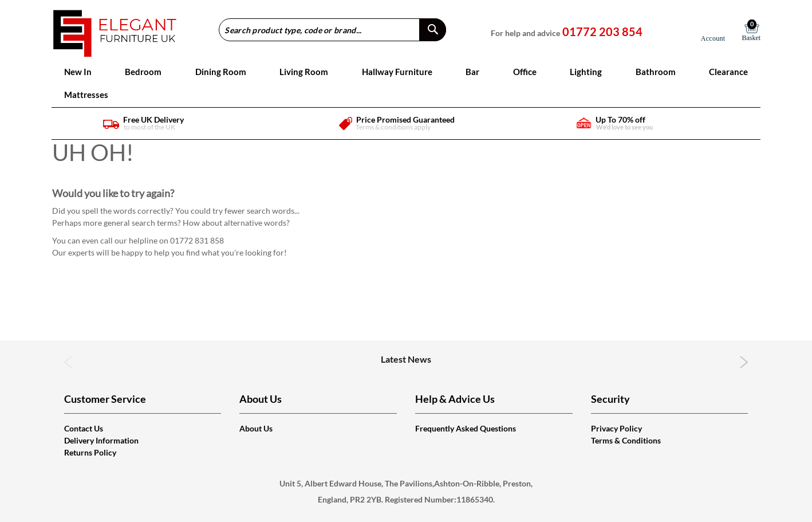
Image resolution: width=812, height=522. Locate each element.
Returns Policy (90, 452)
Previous (68, 362)
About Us (256, 428)
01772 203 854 (602, 32)
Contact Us (84, 428)
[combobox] (332, 30)
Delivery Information (101, 440)
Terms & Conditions (626, 440)
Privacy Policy (616, 428)
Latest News (406, 359)
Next (744, 362)
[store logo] (115, 30)
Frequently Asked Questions (466, 428)
